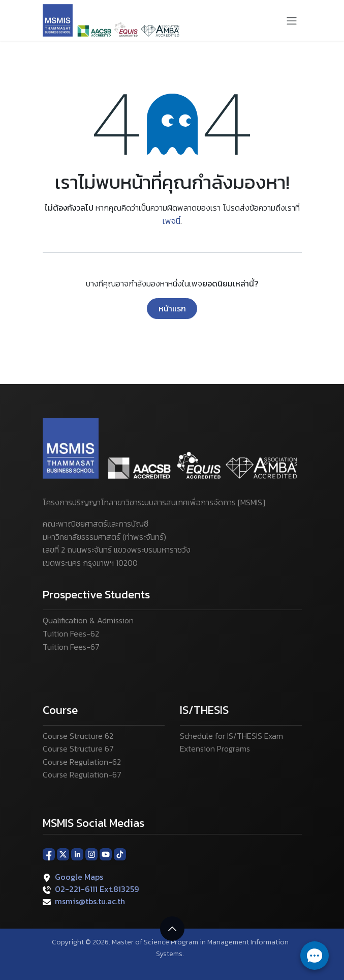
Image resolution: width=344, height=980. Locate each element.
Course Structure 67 (78, 748)
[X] (63, 854)
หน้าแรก (172, 308)
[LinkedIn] (77, 854)
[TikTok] (120, 854)
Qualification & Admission (88, 620)
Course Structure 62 (78, 736)
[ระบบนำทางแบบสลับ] (292, 20)
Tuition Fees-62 (71, 633)
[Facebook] (49, 854)
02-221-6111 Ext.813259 (97, 889)
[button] (172, 929)
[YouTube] (106, 854)
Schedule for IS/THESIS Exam (231, 736)
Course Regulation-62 (82, 762)
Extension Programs (215, 748)
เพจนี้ (171, 221)
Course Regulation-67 (82, 774)
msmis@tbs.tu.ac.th (90, 901)
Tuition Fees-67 (71, 647)
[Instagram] (91, 854)
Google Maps (79, 877)
